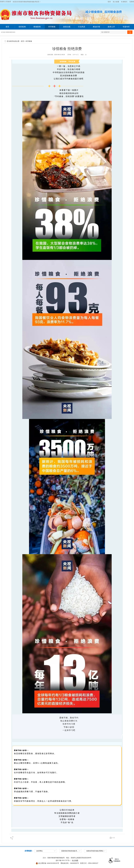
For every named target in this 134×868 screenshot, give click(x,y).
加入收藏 (116, 2)
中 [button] (75, 55)
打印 (114, 838)
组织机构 (22, 27)
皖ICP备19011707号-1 (63, 860)
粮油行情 (96, 27)
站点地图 (75, 860)
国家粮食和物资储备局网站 (71, 851)
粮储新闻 (37, 27)
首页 (7, 27)
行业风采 (82, 27)
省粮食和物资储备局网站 (95, 851)
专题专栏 (126, 27)
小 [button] (77, 55)
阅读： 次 (84, 55)
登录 (109, 2)
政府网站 (40, 851)
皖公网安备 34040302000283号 (47, 863)
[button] (124, 2)
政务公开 (111, 27)
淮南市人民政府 (5, 2)
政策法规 (67, 27)
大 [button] (73, 55)
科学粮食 (52, 27)
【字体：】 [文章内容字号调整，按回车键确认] (73, 55)
